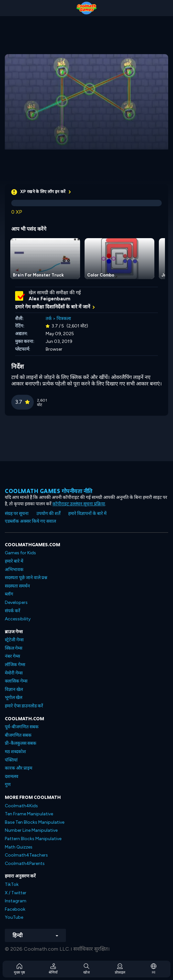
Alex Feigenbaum (50, 299)
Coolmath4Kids (21, 806)
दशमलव (12, 776)
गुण (8, 785)
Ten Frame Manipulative (29, 814)
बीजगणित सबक (18, 735)
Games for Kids (20, 553)
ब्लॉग (9, 594)
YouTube (14, 917)
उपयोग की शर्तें (48, 514)
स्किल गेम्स (14, 648)
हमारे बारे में (14, 561)
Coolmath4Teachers (26, 855)
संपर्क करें (13, 611)
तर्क (49, 319)
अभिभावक (14, 570)
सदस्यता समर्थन (17, 586)
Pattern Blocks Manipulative (33, 839)
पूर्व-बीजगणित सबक (22, 727)
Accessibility (18, 619)
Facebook (15, 909)
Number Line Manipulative (31, 830)
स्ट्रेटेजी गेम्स (14, 640)
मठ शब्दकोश (15, 752)
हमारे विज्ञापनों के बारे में (87, 514)
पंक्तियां (11, 760)
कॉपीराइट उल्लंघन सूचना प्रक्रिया (79, 504)
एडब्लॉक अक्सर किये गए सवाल (30, 521)
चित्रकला (64, 319)
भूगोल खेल (14, 698)
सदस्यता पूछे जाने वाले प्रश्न (26, 578)
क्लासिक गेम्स (16, 681)
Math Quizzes (19, 847)
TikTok (12, 884)
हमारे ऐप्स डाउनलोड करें (24, 706)
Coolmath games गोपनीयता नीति (49, 491)
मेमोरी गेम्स (14, 673)
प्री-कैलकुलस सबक (21, 743)
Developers (16, 602)
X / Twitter (16, 893)
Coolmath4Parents (25, 864)
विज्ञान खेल (14, 689)
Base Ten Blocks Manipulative (35, 822)
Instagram (16, 901)
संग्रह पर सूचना (17, 514)
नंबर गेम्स (12, 656)
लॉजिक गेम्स (15, 665)
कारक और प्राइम (18, 768)
